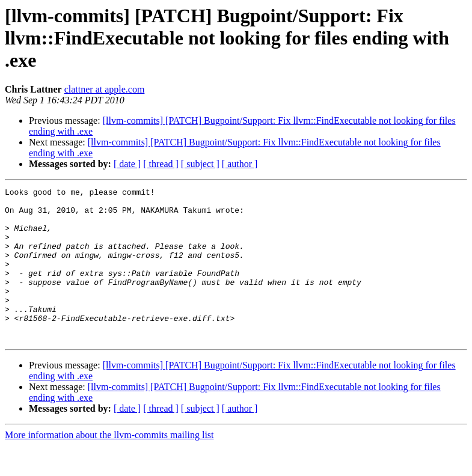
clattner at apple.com (105, 89)
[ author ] (240, 164)
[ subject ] (200, 164)
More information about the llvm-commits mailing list (109, 465)
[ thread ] (161, 164)
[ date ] (127, 164)
